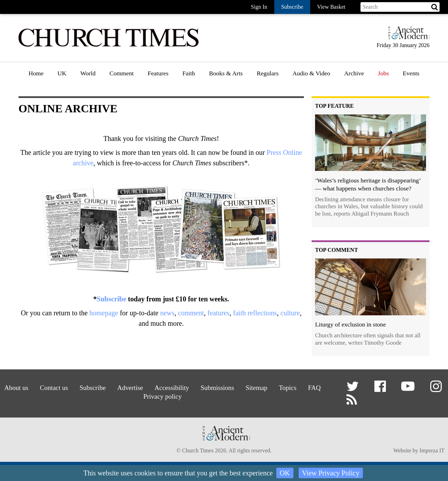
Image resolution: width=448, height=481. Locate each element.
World (88, 73)
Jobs (383, 73)
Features (158, 73)
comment (191, 313)
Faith (189, 73)
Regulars (268, 73)
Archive (354, 73)
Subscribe (111, 299)
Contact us (51, 387)
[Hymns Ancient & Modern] (407, 36)
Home (36, 73)
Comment (122, 73)
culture (290, 313)
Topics (290, 387)
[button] (354, 389)
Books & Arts (226, 73)
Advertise (129, 387)
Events (411, 73)
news (167, 313)
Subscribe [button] (292, 7)
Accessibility (172, 387)
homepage (104, 313)
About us (13, 387)
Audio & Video (311, 73)
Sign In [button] (259, 7)
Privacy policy (162, 396)
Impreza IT (432, 451)
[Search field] (400, 7)
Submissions (218, 387)
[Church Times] (109, 46)
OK (285, 473)
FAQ (318, 387)
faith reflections (255, 313)
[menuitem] (36, 76)
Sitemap (258, 387)
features (218, 313)
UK (62, 73)
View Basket (331, 7)
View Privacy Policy (331, 473)
